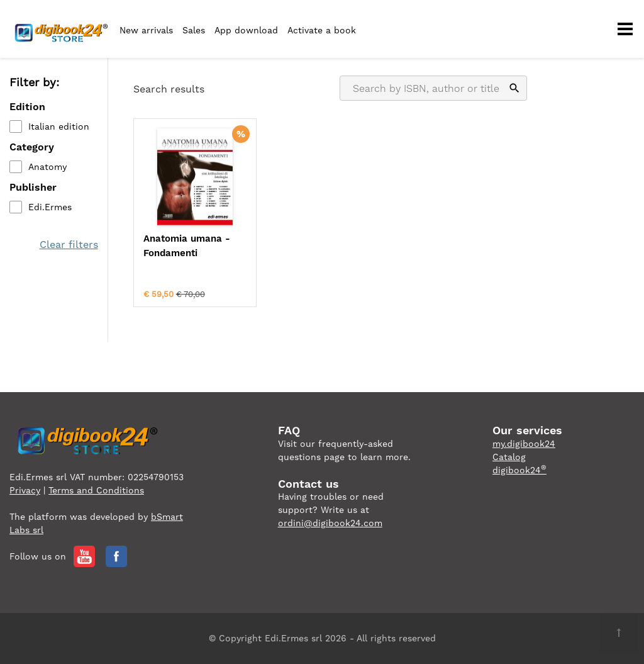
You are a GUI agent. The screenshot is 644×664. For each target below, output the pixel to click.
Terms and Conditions (96, 490)
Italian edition (59, 127)
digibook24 (519, 470)
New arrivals (146, 30)
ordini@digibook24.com (330, 523)
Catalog (509, 457)
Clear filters (69, 245)
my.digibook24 (524, 444)
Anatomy (47, 167)
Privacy (25, 490)
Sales (194, 30)
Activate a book (322, 30)
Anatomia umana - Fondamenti (187, 246)
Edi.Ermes (50, 207)
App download (246, 30)
